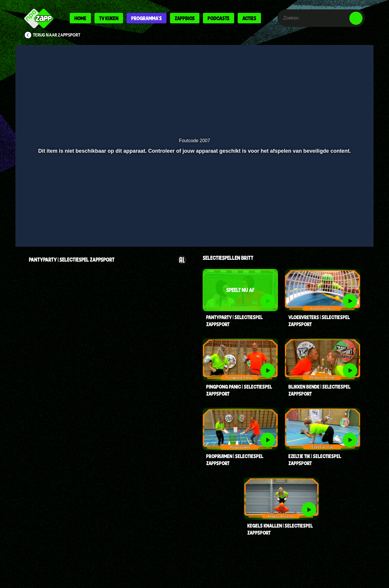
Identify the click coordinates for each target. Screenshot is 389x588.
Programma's (147, 18)
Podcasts (219, 18)
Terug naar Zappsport (57, 35)
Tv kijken (109, 18)
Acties (249, 18)
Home (80, 18)
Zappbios (185, 18)
